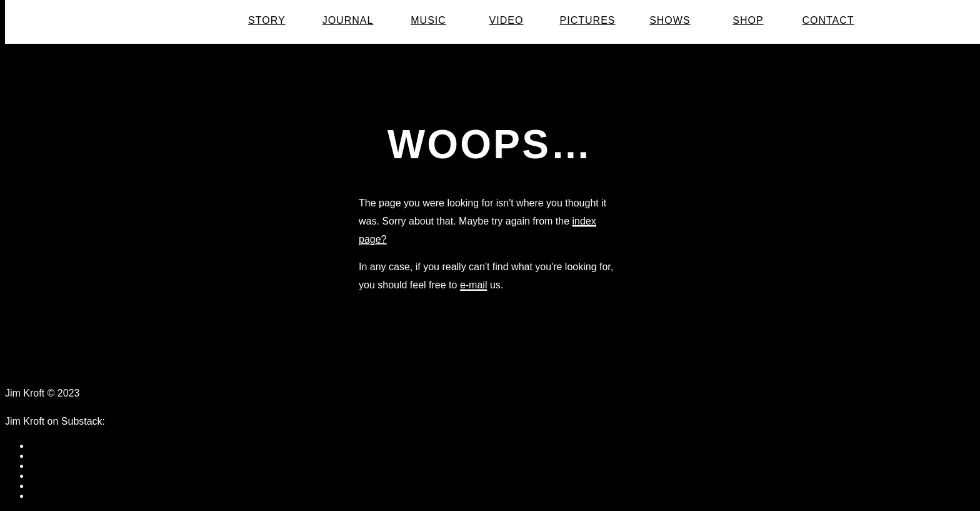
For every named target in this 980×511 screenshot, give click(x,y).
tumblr (44, 456)
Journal (348, 21)
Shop (748, 21)
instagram (52, 496)
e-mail (474, 285)
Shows (670, 21)
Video (507, 21)
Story (267, 21)
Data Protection (125, 393)
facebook (50, 446)
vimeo (43, 486)
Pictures (588, 21)
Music (428, 21)
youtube (48, 476)
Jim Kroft (174, 21)
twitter (43, 466)
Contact (828, 21)
